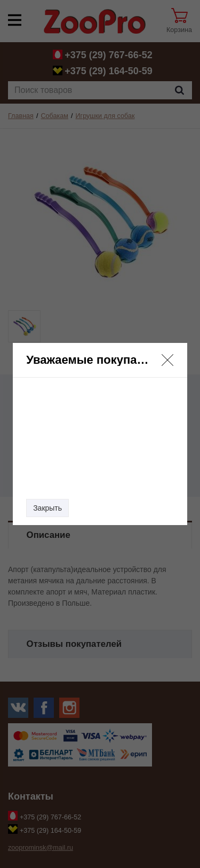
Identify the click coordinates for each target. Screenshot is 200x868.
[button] (167, 360)
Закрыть (47, 508)
